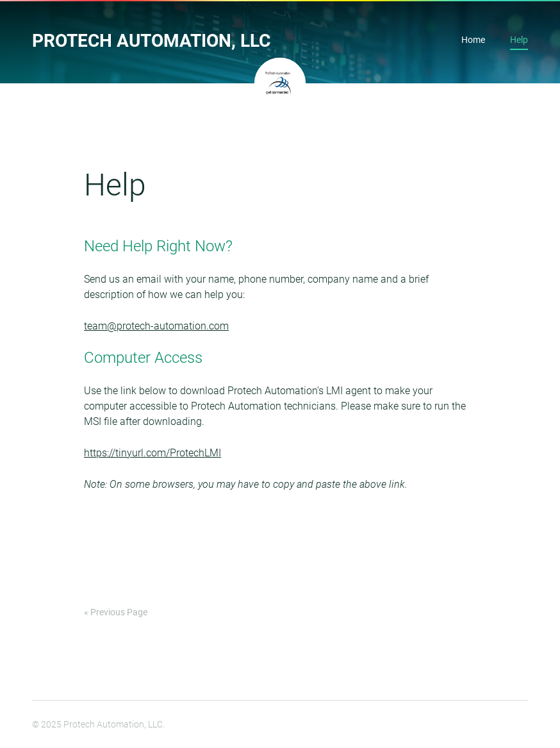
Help (519, 41)
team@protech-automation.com (156, 326)
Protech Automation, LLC (151, 41)
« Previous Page (116, 612)
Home (473, 41)
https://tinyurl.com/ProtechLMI (152, 453)
